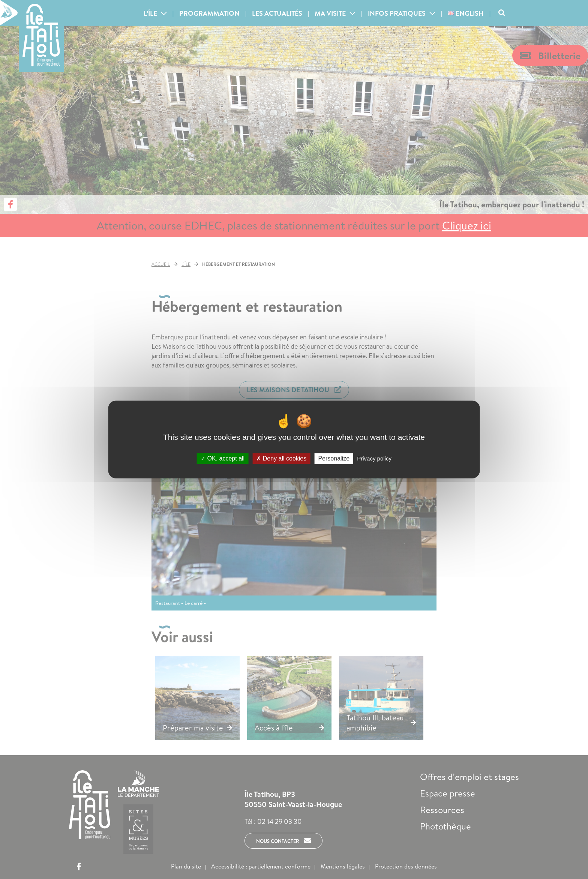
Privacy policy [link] (374, 458)
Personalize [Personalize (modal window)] (334, 458)
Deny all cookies (281, 458)
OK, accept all (223, 458)
